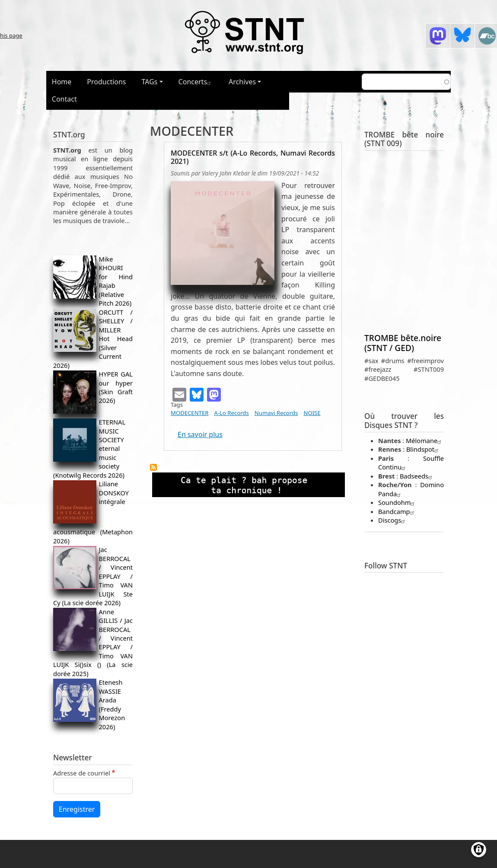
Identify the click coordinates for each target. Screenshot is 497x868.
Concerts (196, 82)
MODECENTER (190, 413)
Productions (106, 82)
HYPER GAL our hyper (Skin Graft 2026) (116, 387)
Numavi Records (276, 413)
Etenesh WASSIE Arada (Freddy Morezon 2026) (112, 704)
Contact (64, 99)
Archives (242, 82)
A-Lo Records (232, 413)
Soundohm (397, 502)
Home (62, 82)
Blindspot (423, 449)
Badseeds (417, 476)
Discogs (393, 520)
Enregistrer (77, 809)
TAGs (150, 82)
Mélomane (425, 440)
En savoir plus (200, 434)
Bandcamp (397, 511)
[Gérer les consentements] (479, 850)
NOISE (312, 413)
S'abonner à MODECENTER (153, 467)
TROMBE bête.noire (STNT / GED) (403, 343)
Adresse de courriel (82, 773)
